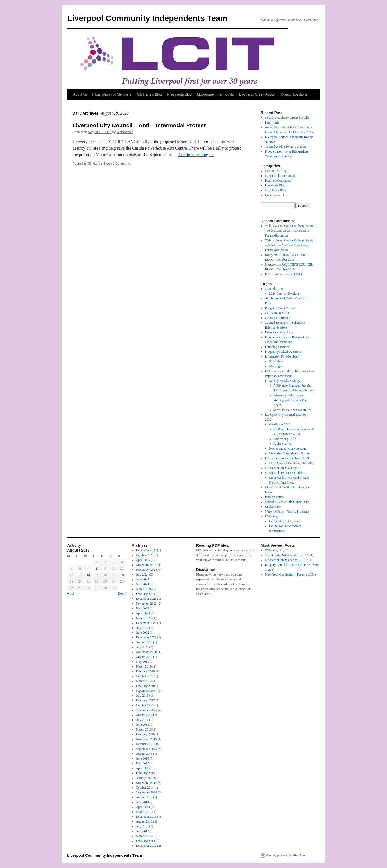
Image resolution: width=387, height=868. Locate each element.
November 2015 (146, 739)
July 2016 (142, 720)
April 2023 (143, 613)
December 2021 (146, 637)
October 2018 (145, 676)
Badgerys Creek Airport (257, 94)
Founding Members (278, 347)
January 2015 (145, 778)
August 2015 (144, 754)
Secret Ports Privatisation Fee (292, 410)
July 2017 (142, 696)
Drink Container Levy (279, 332)
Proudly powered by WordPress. (287, 855)
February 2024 (145, 594)
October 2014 (145, 788)
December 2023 (146, 599)
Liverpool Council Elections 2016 (287, 458)
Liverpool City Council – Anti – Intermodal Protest (139, 125)
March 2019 (144, 666)
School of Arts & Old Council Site (287, 502)
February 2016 (145, 734)
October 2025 (145, 555)
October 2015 (145, 744)
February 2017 (145, 700)
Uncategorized (274, 195)
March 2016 (144, 729)
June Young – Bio (285, 439)
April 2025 (143, 560)
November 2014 (146, 783)
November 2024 (146, 565)
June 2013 (143, 831)
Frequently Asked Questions (283, 352)
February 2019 (145, 671)
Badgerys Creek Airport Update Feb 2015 (292, 565)
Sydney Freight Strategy (285, 381)
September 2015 (146, 749)
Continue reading (196, 155)
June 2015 (143, 758)
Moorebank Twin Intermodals (284, 473)
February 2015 (145, 773)
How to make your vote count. (289, 449)
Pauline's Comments (278, 181)
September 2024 (146, 570)
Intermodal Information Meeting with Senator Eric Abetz (290, 400)
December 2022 (146, 623)
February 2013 (145, 841)
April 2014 (143, 807)
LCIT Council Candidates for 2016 (292, 463)
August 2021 (144, 642)
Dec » (122, 594)
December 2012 (146, 846)
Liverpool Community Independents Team (147, 18)
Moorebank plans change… (283, 468)
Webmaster (125, 132)
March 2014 (144, 812)
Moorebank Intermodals (215, 94)
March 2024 (144, 589)
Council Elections (294, 94)
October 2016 (145, 705)
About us (80, 94)
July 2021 (142, 647)
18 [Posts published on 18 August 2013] (122, 575)
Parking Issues (274, 497)
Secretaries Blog (276, 190)
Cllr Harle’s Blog (149, 94)
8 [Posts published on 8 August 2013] (97, 569)
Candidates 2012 (280, 424)
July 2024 (142, 574)
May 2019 (143, 662)
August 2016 (144, 715)
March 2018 (144, 681)
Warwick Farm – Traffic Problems (287, 511)
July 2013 (142, 826)
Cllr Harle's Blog (98, 164)
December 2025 (146, 550)
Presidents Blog (179, 94)
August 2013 (144, 821)
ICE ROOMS (293, 274)
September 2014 (146, 792)
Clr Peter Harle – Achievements (294, 429)
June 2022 (143, 633)
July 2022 (142, 628)
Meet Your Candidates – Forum (289, 453)
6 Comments (122, 164)
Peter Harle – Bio (289, 434)
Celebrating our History (284, 521)
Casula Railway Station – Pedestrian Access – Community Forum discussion (290, 231)
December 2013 (146, 817)
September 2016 (146, 710)
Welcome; (271, 516)
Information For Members (112, 94)
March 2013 (144, 836)
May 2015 (143, 763)
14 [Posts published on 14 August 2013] (88, 575)
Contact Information (278, 318)
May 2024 (143, 584)
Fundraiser (276, 361)
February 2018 (145, 686)
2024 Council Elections (284, 294)
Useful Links (273, 507)
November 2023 (146, 604)
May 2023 (143, 608)
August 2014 (144, 797)
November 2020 (146, 652)
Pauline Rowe (282, 444)
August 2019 (144, 657)
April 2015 (143, 768)
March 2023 (144, 618)
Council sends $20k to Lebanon (285, 147)
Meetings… (277, 366)
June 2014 (143, 802)
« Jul (71, 594)
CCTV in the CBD (277, 313)
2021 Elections (275, 289)
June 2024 (143, 579)
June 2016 (143, 725)
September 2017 (146, 691)
